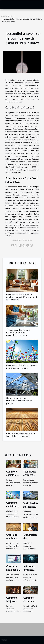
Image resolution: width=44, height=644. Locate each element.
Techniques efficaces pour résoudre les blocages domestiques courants (18, 332)
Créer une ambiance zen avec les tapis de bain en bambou (21, 435)
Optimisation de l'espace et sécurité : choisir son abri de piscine (19, 401)
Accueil (4, 16)
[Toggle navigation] (5, 5)
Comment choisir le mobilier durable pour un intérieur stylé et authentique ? (22, 297)
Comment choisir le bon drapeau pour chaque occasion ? (21, 367)
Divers (13, 16)
